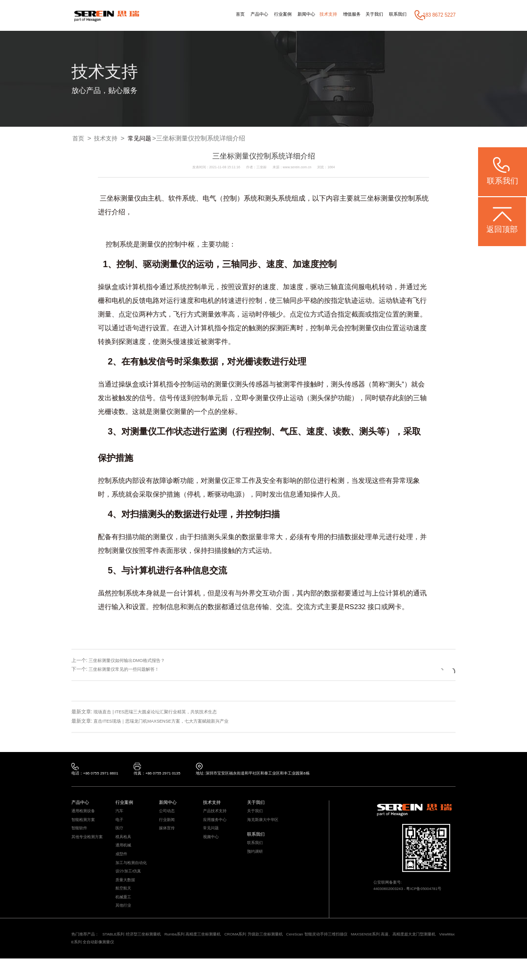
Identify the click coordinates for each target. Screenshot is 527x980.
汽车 (120, 815)
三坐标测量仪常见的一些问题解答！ (128, 670)
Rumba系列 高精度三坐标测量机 (208, 954)
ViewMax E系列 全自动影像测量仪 (140, 962)
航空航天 (124, 904)
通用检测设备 (85, 815)
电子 (120, 825)
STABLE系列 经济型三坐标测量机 (139, 954)
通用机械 (124, 855)
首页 (221, 14)
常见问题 (144, 139)
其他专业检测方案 (89, 845)
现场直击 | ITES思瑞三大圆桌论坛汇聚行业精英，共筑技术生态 (162, 712)
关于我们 (370, 14)
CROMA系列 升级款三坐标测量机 (278, 954)
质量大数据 (126, 894)
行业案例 (268, 14)
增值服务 (345, 14)
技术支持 (319, 14)
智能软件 (80, 835)
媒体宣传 (168, 835)
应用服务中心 (216, 825)
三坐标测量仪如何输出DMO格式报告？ (131, 661)
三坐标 (370, 199)
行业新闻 (168, 825)
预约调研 (256, 861)
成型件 (122, 865)
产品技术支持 (216, 815)
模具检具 (124, 845)
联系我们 (396, 14)
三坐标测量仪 (120, 199)
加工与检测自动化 (133, 875)
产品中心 (242, 14)
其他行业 (124, 924)
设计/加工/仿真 (130, 884)
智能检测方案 (85, 825)
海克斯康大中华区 (265, 825)
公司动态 (168, 815)
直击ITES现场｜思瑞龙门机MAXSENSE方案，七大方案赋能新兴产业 (169, 721)
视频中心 (212, 845)
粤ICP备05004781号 (432, 894)
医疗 (120, 835)
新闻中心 (294, 14)
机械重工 (124, 914)
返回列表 (431, 670)
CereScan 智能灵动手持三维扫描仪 (349, 954)
